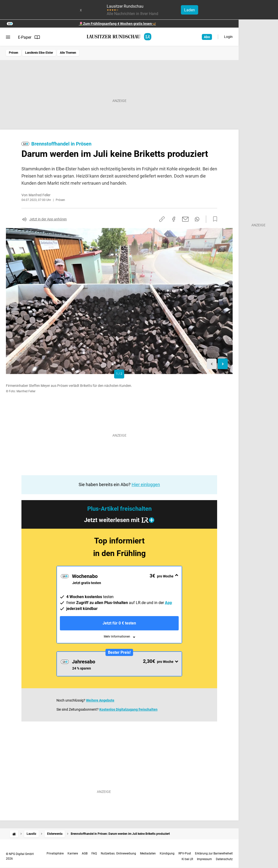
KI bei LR (187, 859)
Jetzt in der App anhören (48, 219)
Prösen (14, 53)
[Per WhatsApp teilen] (197, 219)
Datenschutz (224, 859)
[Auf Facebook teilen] (174, 219)
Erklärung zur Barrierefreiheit (214, 853)
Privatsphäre (55, 853)
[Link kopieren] (162, 219)
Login (228, 37)
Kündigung (167, 853)
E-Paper (29, 37)
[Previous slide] (212, 364)
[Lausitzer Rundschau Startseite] (119, 37)
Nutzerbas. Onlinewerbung (118, 853)
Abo (207, 37)
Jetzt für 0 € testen (119, 623)
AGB (85, 853)
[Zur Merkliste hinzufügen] (214, 219)
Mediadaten (148, 853)
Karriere (73, 853)
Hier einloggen (146, 484)
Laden (190, 10)
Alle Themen (68, 53)
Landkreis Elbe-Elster (39, 53)
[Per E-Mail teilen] (185, 219)
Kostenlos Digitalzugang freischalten (128, 709)
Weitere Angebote (100, 700)
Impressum (204, 859)
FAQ (94, 853)
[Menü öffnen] (8, 37)
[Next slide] (223, 364)
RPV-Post (185, 853)
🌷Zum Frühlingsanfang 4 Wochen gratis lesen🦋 (117, 24)
